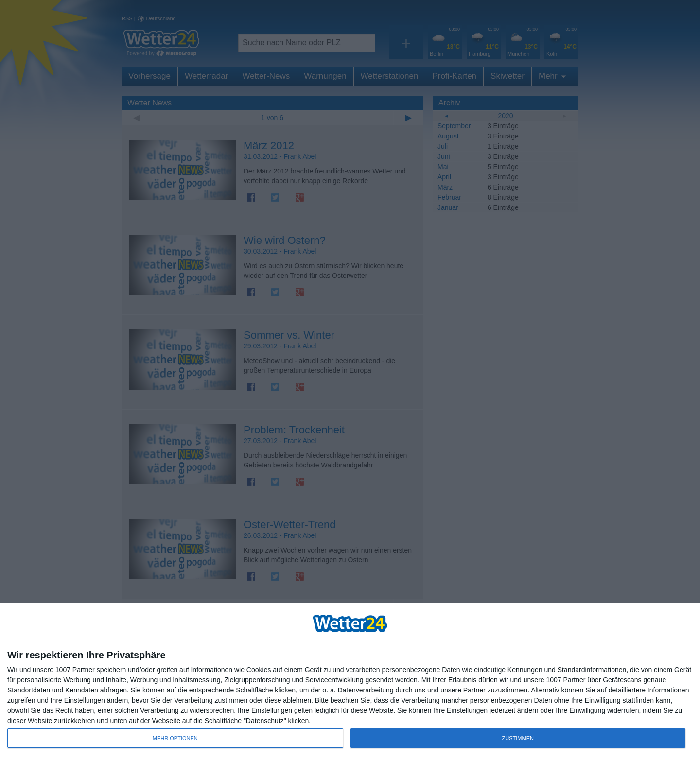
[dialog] (350, 682)
